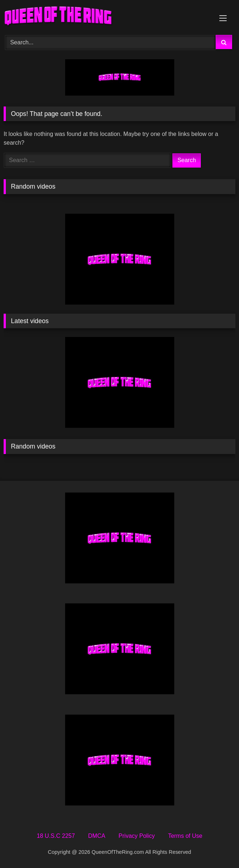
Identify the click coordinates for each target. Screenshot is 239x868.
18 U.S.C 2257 (56, 836)
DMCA (97, 836)
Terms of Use (185, 836)
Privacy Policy (137, 836)
